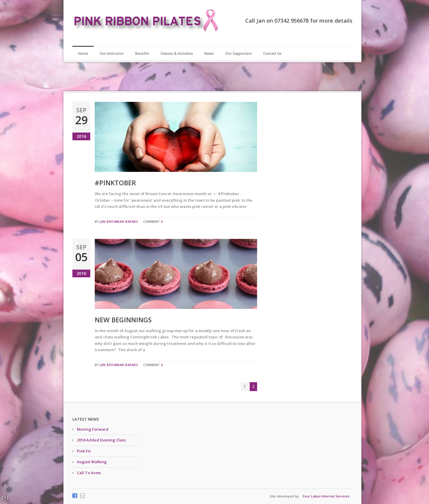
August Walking (92, 462)
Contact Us (272, 53)
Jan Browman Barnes (119, 222)
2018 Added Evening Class (101, 440)
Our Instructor (112, 53)
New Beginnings (123, 320)
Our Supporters (238, 53)
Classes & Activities (177, 53)
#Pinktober (115, 183)
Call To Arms (89, 473)
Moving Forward (93, 429)
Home (83, 53)
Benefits (142, 53)
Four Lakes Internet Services (326, 496)
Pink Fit (84, 451)
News (209, 53)
